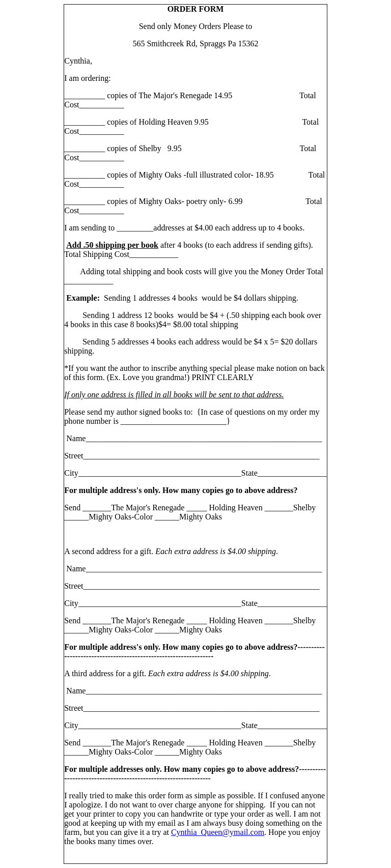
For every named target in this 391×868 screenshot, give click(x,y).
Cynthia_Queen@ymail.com (218, 832)
